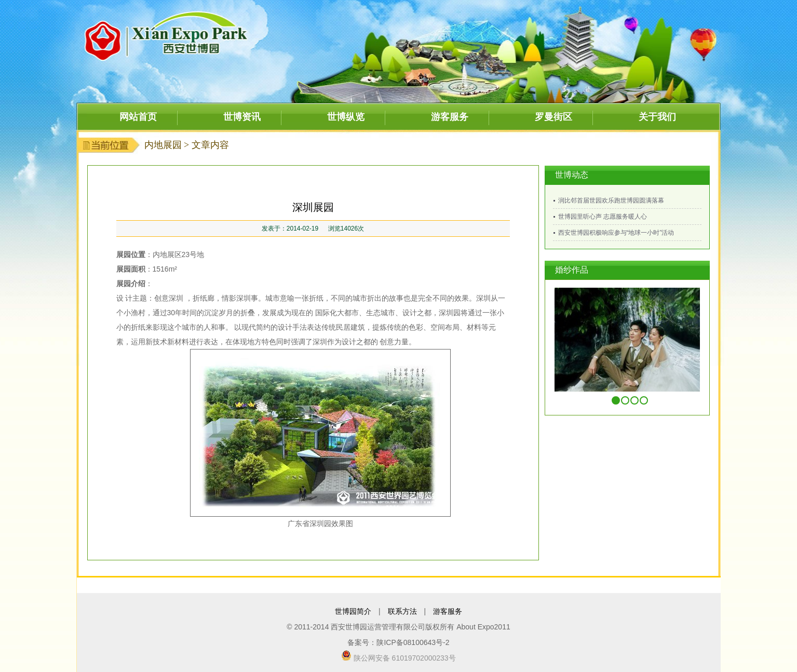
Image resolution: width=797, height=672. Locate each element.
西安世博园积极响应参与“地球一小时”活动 (616, 233)
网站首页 (138, 117)
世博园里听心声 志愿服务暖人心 (603, 217)
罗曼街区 (553, 117)
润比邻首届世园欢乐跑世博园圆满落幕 (611, 200)
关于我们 (657, 117)
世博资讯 (242, 117)
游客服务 (450, 117)
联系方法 (402, 611)
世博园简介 (353, 611)
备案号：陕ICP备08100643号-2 (398, 642)
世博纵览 (346, 117)
